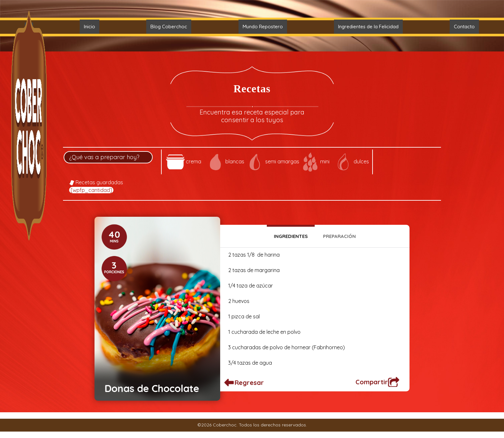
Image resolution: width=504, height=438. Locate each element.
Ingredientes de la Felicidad (368, 27)
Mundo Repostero (263, 27)
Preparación (339, 236)
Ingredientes (291, 236)
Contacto (464, 27)
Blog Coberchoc (169, 27)
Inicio (90, 27)
